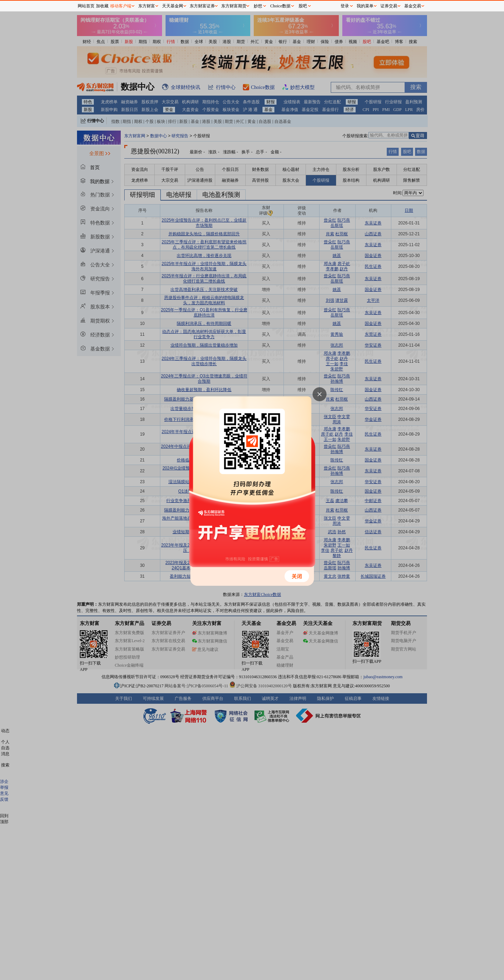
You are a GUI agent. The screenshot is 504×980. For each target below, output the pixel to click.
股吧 (303, 6)
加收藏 (102, 6)
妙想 (258, 6)
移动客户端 (121, 6)
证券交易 (389, 6)
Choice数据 (280, 6)
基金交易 (413, 6)
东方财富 (147, 6)
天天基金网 (173, 6)
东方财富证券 (202, 6)
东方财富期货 (234, 6)
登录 (345, 6)
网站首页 (86, 6)
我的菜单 (365, 6)
